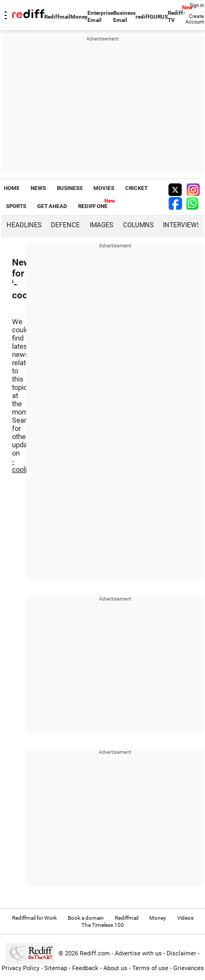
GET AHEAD (52, 206)
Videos (185, 918)
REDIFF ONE (93, 206)
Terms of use (150, 968)
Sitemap (56, 968)
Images (101, 225)
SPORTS (16, 206)
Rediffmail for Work (34, 918)
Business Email (124, 16)
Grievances (189, 968)
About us (115, 968)
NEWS (38, 188)
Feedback (85, 968)
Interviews (182, 225)
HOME (12, 188)
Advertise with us (138, 953)
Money (79, 17)
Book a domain (86, 918)
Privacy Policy (20, 968)
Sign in (197, 5)
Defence (65, 225)
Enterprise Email (100, 16)
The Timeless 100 (103, 925)
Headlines (24, 225)
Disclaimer (181, 953)
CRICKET (136, 188)
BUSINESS (70, 188)
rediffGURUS (152, 17)
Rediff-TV (177, 16)
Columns (138, 225)
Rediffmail (57, 17)
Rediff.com (95, 953)
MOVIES (104, 188)
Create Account (195, 19)
